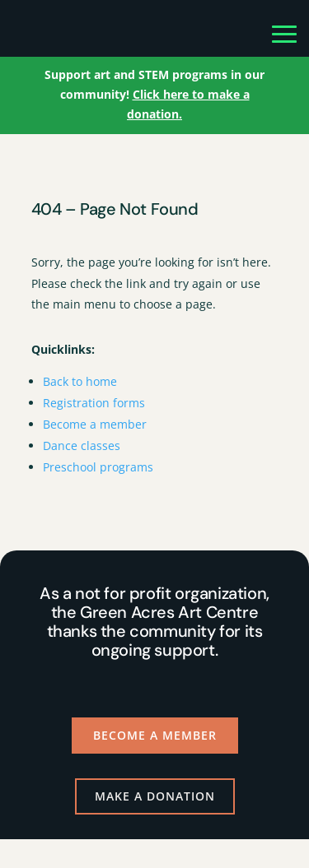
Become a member (95, 424)
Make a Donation (155, 796)
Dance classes (82, 446)
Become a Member (155, 735)
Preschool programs (98, 467)
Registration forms (94, 403)
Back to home (80, 381)
